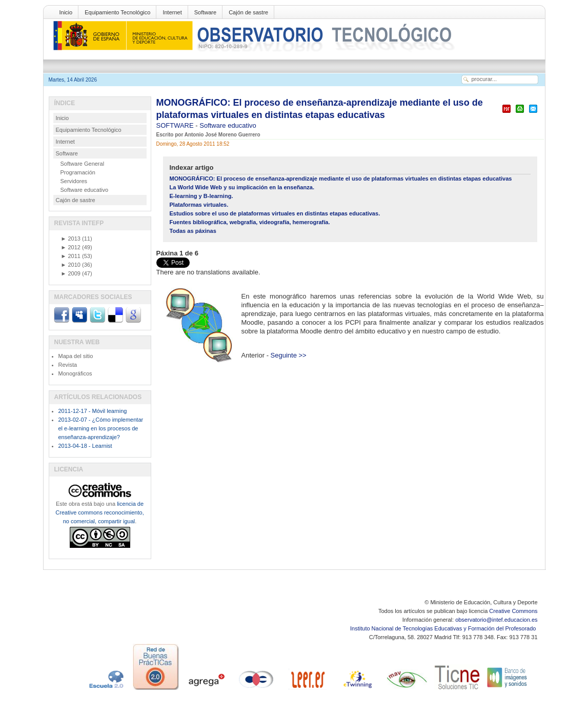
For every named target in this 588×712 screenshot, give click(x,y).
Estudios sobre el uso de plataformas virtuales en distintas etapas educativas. (275, 213)
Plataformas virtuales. (199, 205)
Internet (172, 12)
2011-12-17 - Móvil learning (93, 411)
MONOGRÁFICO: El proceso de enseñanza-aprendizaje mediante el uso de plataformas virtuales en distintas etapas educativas (341, 179)
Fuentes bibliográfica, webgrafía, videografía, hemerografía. (250, 222)
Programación (78, 172)
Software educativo (228, 125)
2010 (71, 265)
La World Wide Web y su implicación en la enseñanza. (242, 187)
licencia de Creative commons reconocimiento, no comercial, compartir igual (99, 512)
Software (205, 12)
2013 (71, 239)
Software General (83, 164)
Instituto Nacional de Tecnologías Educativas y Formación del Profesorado (444, 628)
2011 (71, 256)
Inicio (66, 12)
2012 (71, 247)
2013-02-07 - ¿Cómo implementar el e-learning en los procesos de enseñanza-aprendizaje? (101, 428)
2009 (71, 273)
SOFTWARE (176, 125)
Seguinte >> (289, 355)
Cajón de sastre (248, 12)
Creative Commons (513, 611)
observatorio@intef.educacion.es (496, 620)
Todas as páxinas (193, 231)
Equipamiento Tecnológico (117, 12)
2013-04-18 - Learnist (85, 446)
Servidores (74, 181)
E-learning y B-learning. (201, 196)
